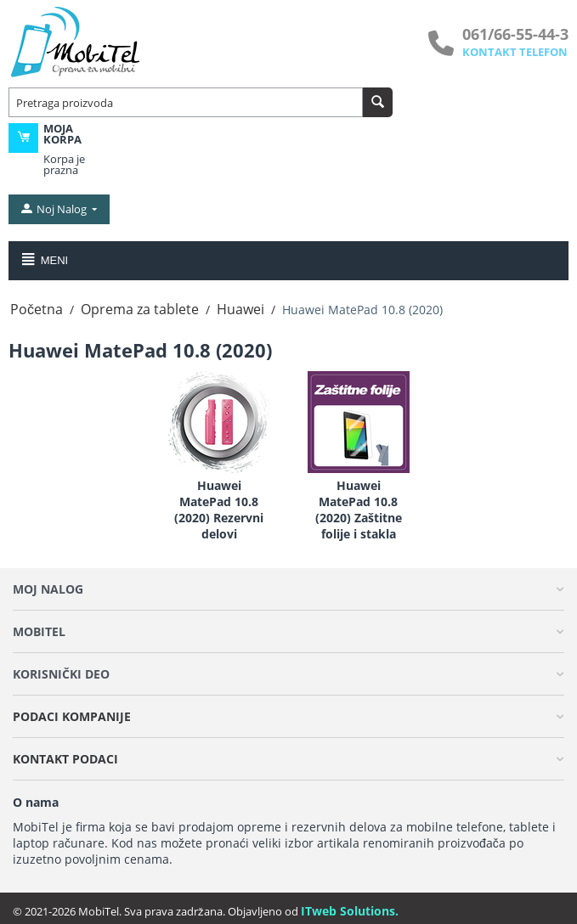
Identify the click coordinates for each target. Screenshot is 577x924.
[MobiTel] (76, 41)
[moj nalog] (58, 209)
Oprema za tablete (140, 309)
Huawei (240, 309)
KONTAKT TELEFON (515, 52)
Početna (37, 309)
